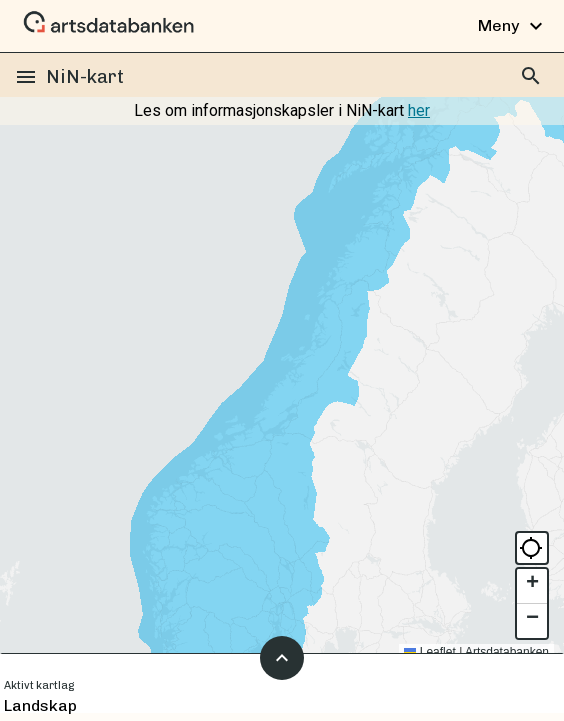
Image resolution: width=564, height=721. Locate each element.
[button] (532, 586)
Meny (513, 26)
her (419, 110)
